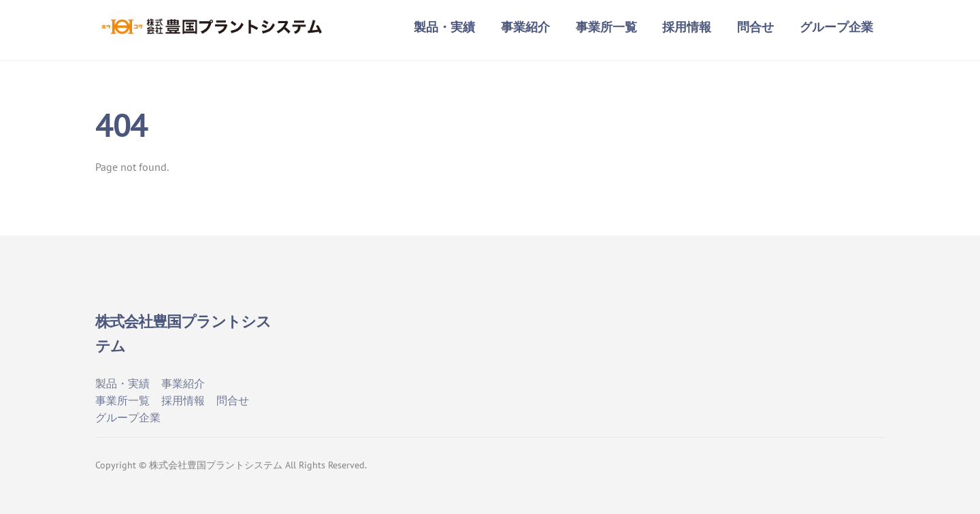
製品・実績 (444, 27)
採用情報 (687, 27)
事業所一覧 (606, 27)
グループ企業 (836, 27)
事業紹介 (525, 27)
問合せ (755, 27)
